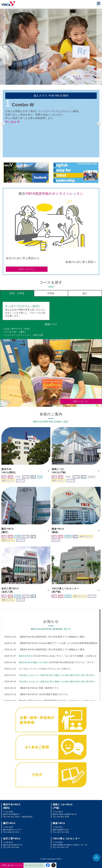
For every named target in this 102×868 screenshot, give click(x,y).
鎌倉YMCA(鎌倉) (58, 530)
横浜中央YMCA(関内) (9, 471)
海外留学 (92, 477)
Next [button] (99, 47)
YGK (40, 477)
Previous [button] (3, 47)
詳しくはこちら (27, 269)
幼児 (10, 477)
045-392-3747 (63, 847)
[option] (51, 47)
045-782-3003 (13, 847)
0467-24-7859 (63, 832)
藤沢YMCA (9, 823)
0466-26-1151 (13, 832)
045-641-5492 (13, 817)
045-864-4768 (63, 817)
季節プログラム (8, 481)
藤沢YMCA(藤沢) (8, 530)
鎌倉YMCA (59, 823)
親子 (4, 477)
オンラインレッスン (34, 865)
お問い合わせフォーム (12, 865)
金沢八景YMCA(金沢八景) (10, 590)
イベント (20, 481)
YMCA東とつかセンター (66, 839)
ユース (26, 477)
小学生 (18, 477)
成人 (33, 477)
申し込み (12, 122)
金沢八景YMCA (12, 839)
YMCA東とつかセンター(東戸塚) (65, 590)
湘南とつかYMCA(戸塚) (59, 471)
